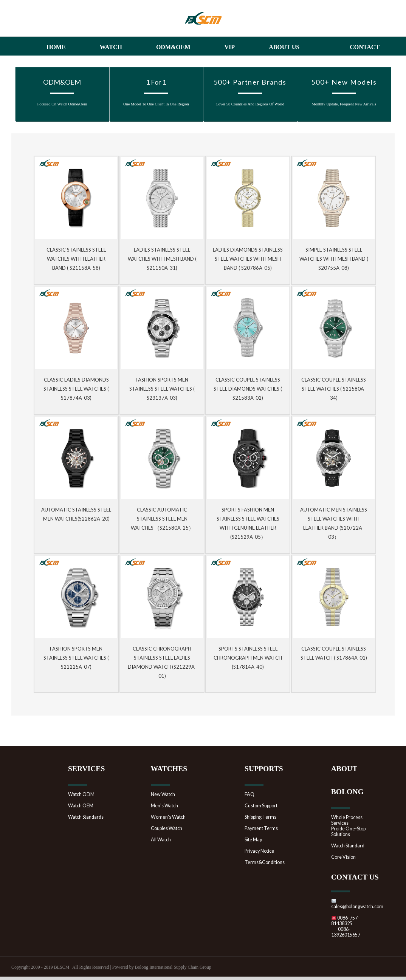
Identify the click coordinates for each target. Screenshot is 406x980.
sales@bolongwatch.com (357, 904)
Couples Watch (167, 828)
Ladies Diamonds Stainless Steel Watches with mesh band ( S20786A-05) (248, 259)
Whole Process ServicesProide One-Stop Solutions (348, 826)
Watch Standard (348, 846)
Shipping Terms (260, 817)
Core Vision (343, 857)
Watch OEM (81, 806)
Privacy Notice (259, 851)
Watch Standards (86, 817)
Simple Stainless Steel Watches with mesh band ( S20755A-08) (334, 259)
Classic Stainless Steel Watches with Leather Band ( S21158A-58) (76, 259)
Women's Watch (168, 817)
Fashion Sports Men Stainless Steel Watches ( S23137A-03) (162, 389)
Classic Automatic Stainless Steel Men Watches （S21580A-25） (162, 519)
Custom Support (261, 806)
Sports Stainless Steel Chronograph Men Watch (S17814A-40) (248, 658)
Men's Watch (164, 806)
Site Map (253, 840)
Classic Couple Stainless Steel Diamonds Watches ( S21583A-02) (248, 389)
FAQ (249, 794)
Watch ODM (81, 794)
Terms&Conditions (265, 862)
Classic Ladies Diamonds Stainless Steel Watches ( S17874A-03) (76, 389)
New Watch (163, 794)
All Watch (161, 840)
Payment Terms (261, 828)
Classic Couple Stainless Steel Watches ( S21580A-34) (334, 389)
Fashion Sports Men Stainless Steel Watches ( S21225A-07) (76, 658)
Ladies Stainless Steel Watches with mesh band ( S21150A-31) (162, 259)
